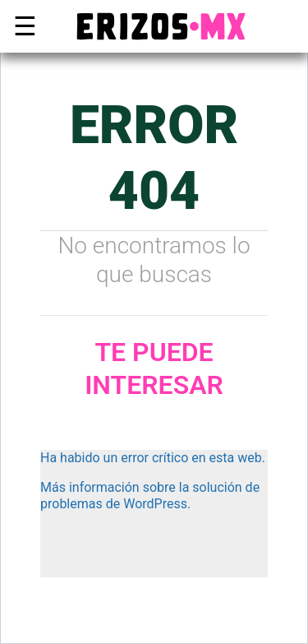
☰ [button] (21, 26)
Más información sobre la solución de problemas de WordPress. (150, 496)
